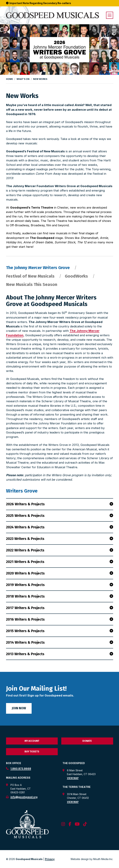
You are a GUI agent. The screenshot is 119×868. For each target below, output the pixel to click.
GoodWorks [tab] (77, 276)
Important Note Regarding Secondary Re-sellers (39, 3)
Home (10, 79)
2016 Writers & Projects (60, 619)
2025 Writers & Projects (60, 516)
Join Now (19, 708)
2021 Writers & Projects (60, 562)
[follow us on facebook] (70, 824)
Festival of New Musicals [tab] (31, 276)
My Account (32, 741)
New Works (40, 79)
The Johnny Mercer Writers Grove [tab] (38, 268)
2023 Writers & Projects (60, 539)
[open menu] (110, 15)
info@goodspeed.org (24, 797)
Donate (87, 741)
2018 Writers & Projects (60, 596)
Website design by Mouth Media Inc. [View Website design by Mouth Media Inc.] (92, 859)
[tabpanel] (60, 477)
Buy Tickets (32, 752)
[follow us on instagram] (63, 824)
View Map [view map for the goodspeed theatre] (73, 778)
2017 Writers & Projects (60, 608)
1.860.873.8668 (21, 769)
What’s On (23, 79)
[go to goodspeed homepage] (52, 15)
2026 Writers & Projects (60, 504)
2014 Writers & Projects (60, 642)
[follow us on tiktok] (85, 824)
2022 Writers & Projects (60, 550)
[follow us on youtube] (77, 824)
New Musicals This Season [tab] (32, 285)
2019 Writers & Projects (60, 585)
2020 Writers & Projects (60, 573)
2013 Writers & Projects (60, 654)
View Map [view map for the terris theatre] (73, 802)
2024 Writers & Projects (60, 527)
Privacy (50, 859)
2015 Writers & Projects (60, 631)
